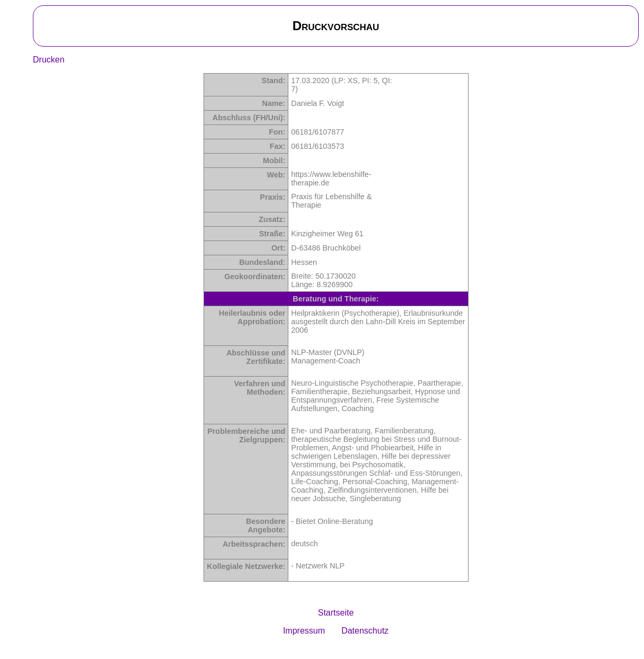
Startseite (336, 613)
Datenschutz (365, 631)
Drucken (49, 60)
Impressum (304, 631)
